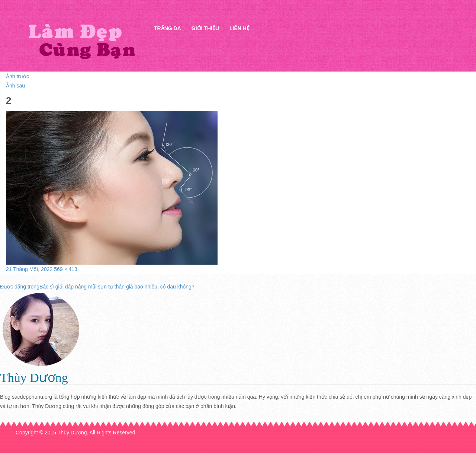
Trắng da (168, 28)
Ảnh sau (15, 86)
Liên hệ (239, 28)
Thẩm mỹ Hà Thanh (81, 41)
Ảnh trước (17, 76)
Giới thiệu (205, 28)
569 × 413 (66, 269)
